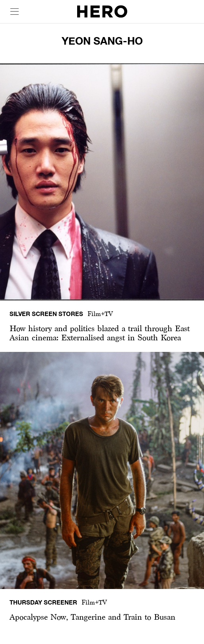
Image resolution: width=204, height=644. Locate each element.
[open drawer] (15, 12)
